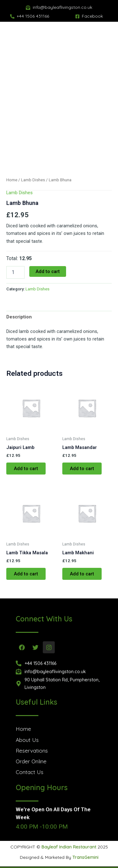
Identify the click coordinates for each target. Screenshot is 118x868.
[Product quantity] (15, 272)
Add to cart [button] (26, 469)
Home (12, 180)
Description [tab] (19, 317)
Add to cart (48, 271)
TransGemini (85, 857)
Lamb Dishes (33, 180)
